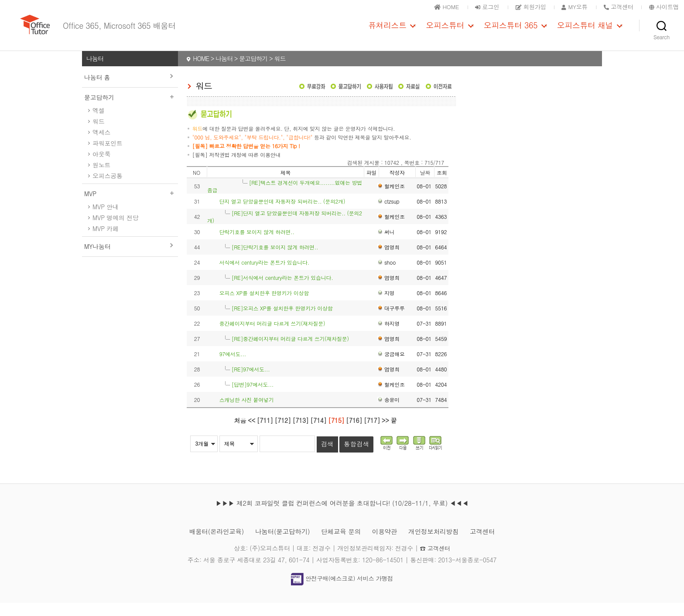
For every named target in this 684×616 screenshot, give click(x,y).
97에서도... (233, 367)
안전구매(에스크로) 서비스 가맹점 (342, 592)
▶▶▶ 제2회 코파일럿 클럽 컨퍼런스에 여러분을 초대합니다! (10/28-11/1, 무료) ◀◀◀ (342, 516)
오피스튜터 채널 (585, 32)
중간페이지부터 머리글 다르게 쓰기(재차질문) (272, 336)
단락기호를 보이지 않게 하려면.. (257, 245)
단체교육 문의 (341, 544)
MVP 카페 (106, 242)
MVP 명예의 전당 (115, 231)
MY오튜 (569, 7)
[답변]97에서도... (253, 397)
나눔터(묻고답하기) (279, 544)
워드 (98, 134)
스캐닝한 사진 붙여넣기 (247, 413)
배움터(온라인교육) (207, 544)
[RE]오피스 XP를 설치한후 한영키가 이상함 (282, 321)
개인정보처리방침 (441, 544)
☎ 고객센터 (435, 561)
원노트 (101, 178)
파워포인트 (108, 156)
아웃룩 (101, 167)
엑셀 (98, 123)
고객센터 (493, 544)
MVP (130, 207)
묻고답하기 (130, 110)
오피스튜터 (445, 32)
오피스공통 (108, 189)
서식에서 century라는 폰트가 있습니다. (264, 275)
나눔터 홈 (97, 90)
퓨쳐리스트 (387, 32)
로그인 (476, 7)
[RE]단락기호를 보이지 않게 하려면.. (275, 260)
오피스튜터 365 (511, 32)
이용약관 (388, 544)
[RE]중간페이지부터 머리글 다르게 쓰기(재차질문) (290, 352)
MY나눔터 (97, 259)
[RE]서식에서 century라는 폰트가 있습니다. (282, 291)
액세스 (101, 145)
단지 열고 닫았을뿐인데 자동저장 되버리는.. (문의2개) (282, 214)
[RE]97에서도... (251, 382)
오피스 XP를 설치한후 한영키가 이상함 (264, 306)
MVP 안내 (106, 220)
